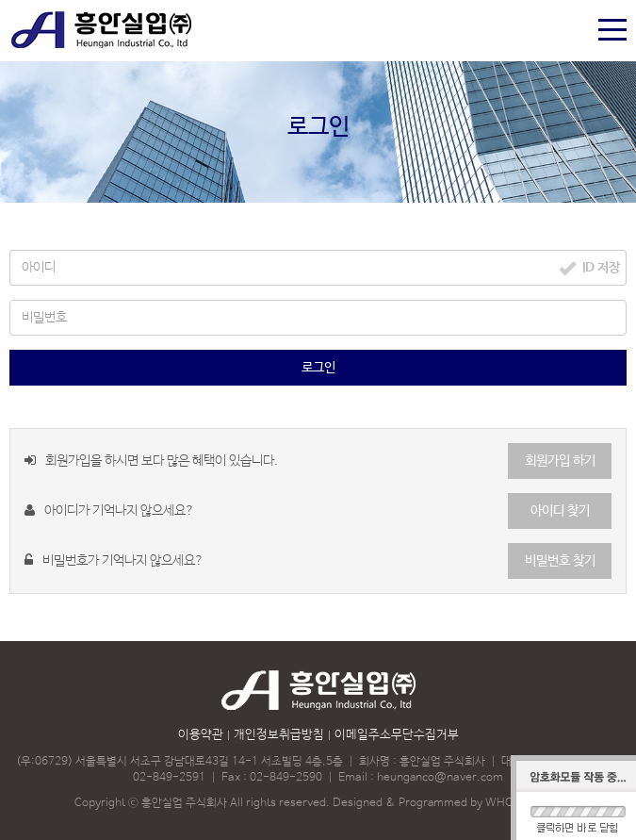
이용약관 (201, 735)
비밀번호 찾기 (560, 561)
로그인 (318, 368)
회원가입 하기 (560, 461)
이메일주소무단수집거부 (397, 735)
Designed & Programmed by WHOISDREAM (448, 803)
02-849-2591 (169, 778)
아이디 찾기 (560, 511)
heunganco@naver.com (440, 778)
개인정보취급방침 (279, 735)
